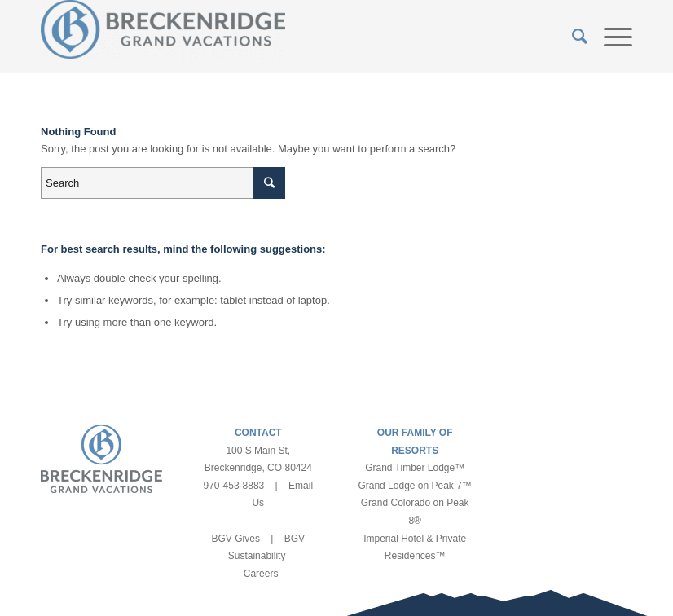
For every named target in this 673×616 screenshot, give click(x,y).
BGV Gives (236, 539)
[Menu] (610, 37)
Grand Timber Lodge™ (415, 468)
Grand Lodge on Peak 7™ (414, 486)
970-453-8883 (234, 486)
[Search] (572, 37)
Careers (261, 574)
